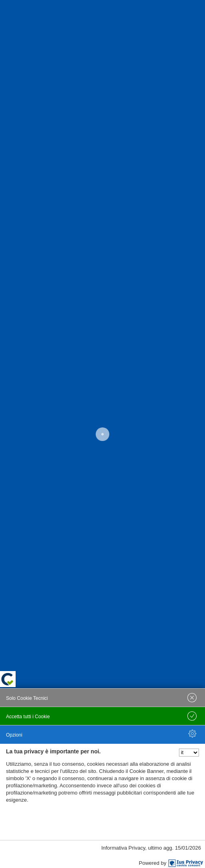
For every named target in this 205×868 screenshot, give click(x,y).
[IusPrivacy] (186, 863)
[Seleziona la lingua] (189, 753)
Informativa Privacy (123, 848)
